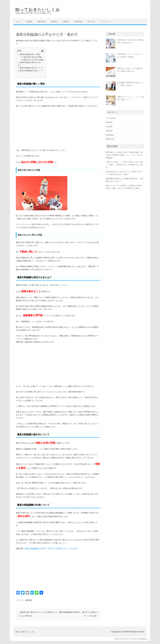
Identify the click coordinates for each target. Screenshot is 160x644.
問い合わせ (91, 22)
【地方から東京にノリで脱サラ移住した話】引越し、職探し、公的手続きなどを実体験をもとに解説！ (124, 165)
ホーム (18, 22)
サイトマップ (106, 22)
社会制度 (29, 22)
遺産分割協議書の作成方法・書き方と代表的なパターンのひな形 (51, 549)
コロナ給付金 (111, 118)
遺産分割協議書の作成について (31, 71)
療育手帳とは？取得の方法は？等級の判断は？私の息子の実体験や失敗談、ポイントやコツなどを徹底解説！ (124, 155)
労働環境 (66, 22)
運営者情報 (78, 22)
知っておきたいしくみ (38, 9)
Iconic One (118, 639)
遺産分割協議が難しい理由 (30, 54)
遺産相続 (54, 22)
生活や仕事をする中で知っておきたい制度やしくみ (33, 13)
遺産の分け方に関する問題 (33, 60)
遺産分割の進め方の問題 (33, 57)
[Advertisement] (58, 128)
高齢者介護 (41, 22)
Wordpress (143, 639)
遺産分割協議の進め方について (31, 68)
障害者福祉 (110, 135)
